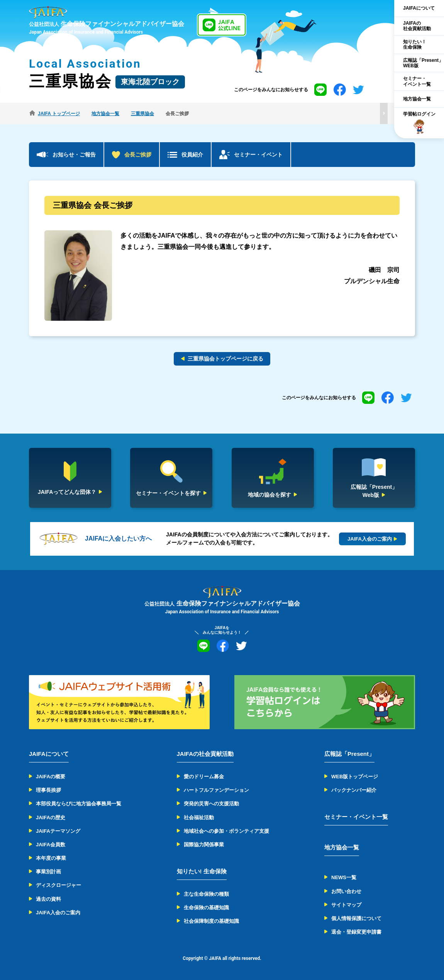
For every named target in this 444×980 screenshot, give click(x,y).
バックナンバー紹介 (354, 790)
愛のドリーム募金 (204, 777)
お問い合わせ (346, 891)
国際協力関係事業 (204, 845)
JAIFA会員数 (51, 845)
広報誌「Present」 (349, 754)
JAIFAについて (419, 8)
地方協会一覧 (417, 99)
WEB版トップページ (355, 777)
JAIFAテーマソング (58, 831)
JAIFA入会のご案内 (58, 913)
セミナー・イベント (258, 155)
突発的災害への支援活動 (211, 804)
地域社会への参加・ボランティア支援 (226, 831)
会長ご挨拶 (138, 155)
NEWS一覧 (344, 877)
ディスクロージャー (58, 885)
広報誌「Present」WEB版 (423, 63)
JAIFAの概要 (51, 777)
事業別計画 (48, 872)
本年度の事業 (51, 858)
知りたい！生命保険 (415, 44)
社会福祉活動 (199, 818)
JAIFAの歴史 (51, 818)
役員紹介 (192, 155)
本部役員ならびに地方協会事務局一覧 (79, 804)
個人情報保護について (356, 918)
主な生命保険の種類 (206, 894)
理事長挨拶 (48, 790)
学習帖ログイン (419, 123)
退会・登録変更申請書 (356, 932)
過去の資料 (48, 899)
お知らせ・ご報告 (74, 155)
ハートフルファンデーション (216, 790)
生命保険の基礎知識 (206, 908)
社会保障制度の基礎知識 (211, 921)
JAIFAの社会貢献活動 (417, 26)
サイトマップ (346, 905)
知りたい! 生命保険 (202, 871)
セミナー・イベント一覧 (417, 81)
